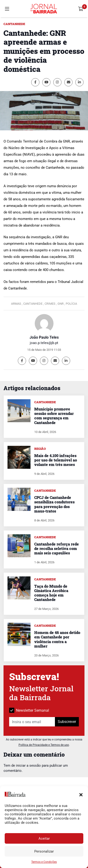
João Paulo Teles (44, 337)
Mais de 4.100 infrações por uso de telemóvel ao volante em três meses (56, 460)
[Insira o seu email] (32, 722)
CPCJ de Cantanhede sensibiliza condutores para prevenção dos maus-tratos (54, 504)
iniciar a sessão (28, 765)
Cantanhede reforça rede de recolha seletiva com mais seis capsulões (57, 548)
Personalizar (44, 851)
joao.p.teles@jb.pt (44, 343)
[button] (81, 794)
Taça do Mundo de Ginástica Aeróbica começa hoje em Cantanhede (51, 593)
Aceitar (44, 839)
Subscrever (67, 722)
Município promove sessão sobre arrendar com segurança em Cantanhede (54, 416)
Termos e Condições (44, 862)
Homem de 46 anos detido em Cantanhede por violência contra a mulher (57, 639)
